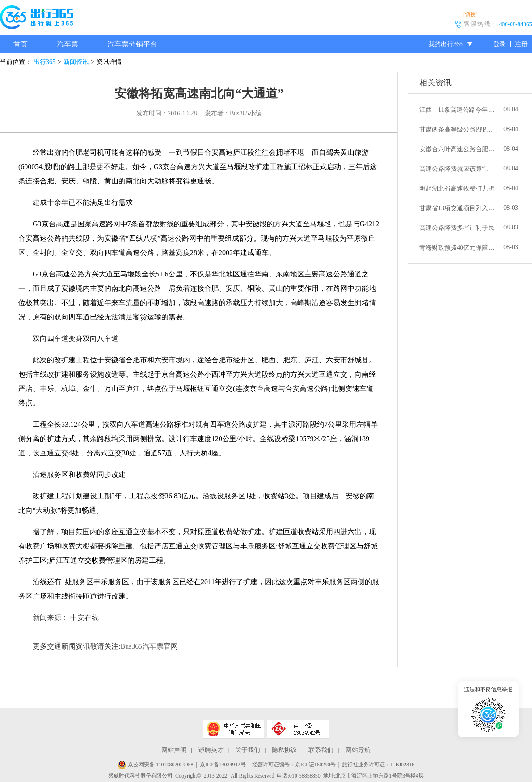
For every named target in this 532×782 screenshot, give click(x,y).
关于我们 (248, 750)
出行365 (44, 62)
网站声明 (174, 750)
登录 (499, 44)
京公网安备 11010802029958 (156, 765)
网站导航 (358, 750)
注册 (521, 44)
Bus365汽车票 (142, 646)
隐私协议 (284, 750)
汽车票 (68, 44)
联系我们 (321, 750)
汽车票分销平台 (132, 44)
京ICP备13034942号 (223, 765)
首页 (21, 44)
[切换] (470, 14)
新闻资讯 (76, 62)
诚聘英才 (211, 750)
